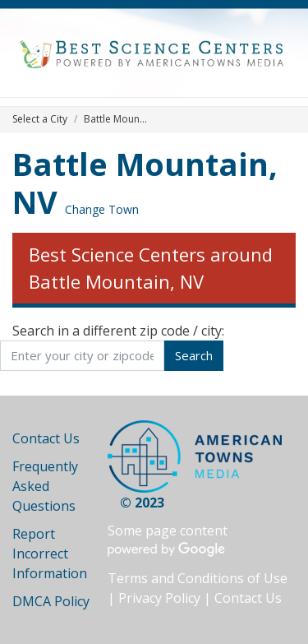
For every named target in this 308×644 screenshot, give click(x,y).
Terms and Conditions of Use (198, 578)
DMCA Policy (51, 601)
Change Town (102, 209)
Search (194, 355)
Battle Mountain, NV (145, 183)
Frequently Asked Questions (45, 486)
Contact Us (46, 438)
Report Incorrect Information (50, 554)
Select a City (40, 119)
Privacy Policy (159, 598)
